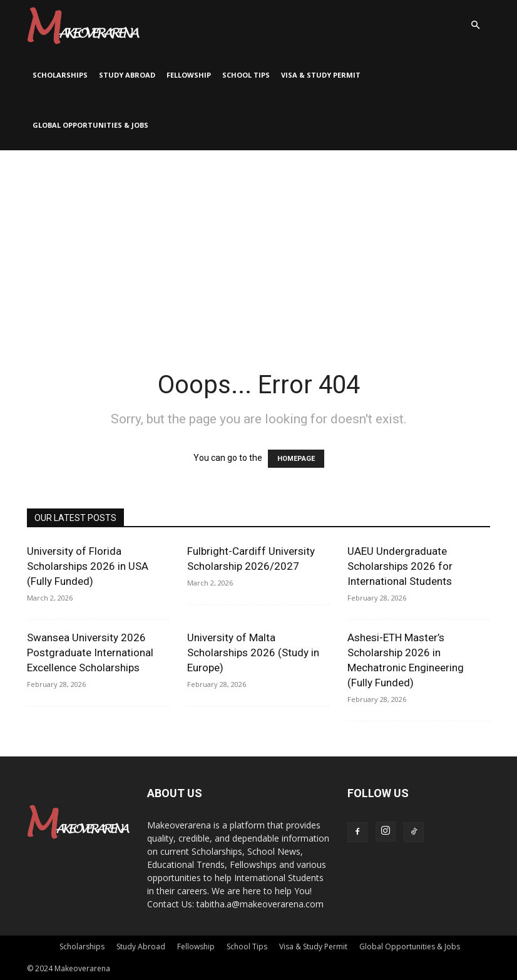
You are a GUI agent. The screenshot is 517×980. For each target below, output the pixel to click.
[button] (475, 25)
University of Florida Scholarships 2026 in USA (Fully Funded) (88, 566)
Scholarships (60, 75)
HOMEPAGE (296, 459)
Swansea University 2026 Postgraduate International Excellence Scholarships (90, 652)
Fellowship (189, 75)
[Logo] (83, 25)
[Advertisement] (258, 244)
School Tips (246, 75)
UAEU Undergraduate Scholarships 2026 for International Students (400, 566)
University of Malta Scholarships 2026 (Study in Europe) (253, 652)
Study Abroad (127, 75)
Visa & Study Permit (321, 75)
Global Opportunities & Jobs (90, 125)
